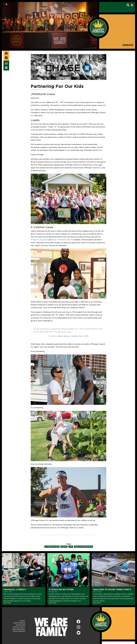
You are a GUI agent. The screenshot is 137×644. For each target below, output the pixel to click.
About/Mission (19, 623)
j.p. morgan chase (52, 547)
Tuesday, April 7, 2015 (80, 336)
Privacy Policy (19, 627)
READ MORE (7, 603)
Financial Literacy (15, 590)
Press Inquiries (19, 631)
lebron (64, 547)
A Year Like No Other (61, 590)
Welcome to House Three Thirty (112, 590)
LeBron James (63, 336)
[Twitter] (78, 632)
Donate (128, 45)
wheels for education (83, 547)
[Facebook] (78, 622)
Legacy (22, 621)
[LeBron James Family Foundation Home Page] (101, 622)
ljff (71, 547)
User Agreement (19, 629)
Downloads (21, 625)
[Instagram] (78, 627)
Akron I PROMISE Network (63, 240)
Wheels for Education (39, 240)
